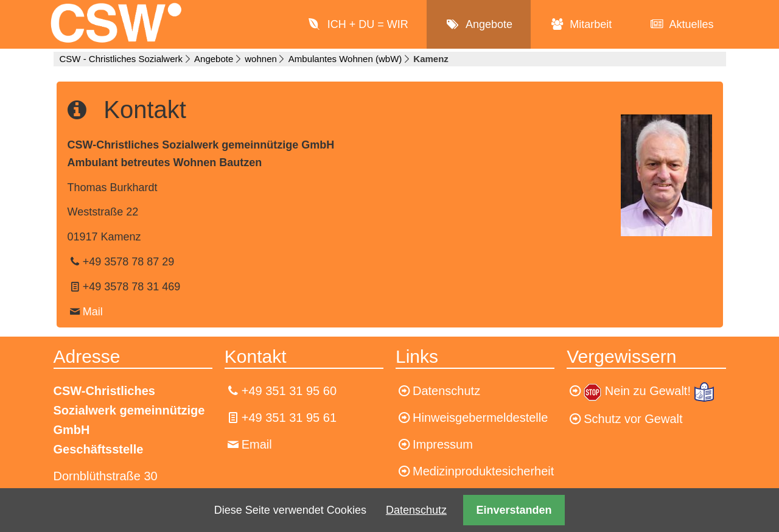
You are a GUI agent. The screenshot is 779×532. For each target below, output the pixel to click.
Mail (93, 312)
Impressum (443, 444)
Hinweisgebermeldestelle (480, 418)
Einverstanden (514, 510)
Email (257, 444)
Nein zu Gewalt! (650, 391)
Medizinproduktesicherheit (483, 471)
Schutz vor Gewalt (633, 419)
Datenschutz (416, 510)
